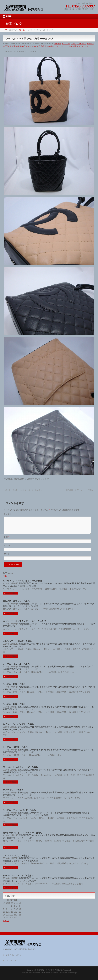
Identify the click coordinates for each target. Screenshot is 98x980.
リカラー (58, 46)
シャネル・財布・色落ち (14, 688)
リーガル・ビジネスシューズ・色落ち (20, 771)
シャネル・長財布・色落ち (15, 750)
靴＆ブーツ (42, 670)
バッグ (73, 44)
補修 (18, 46)
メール (7, 549)
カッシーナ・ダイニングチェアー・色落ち (22, 836)
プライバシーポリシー (14, 955)
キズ (28, 46)
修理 (13, 46)
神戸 (38, 46)
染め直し (51, 46)
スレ (32, 46)
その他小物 (45, 710)
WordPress (36, 973)
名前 (6, 540)
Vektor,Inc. (63, 973)
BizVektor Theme (49, 973)
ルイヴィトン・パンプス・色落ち (18, 728)
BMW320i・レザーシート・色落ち (80, 490)
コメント (8, 514)
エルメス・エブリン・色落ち (16, 604)
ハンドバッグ (81, 44)
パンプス (78, 670)
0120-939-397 (84, 6)
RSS (5, 579)
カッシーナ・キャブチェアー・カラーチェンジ (24, 625)
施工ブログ (66, 44)
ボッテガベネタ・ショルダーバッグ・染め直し (23, 490)
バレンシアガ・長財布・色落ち (17, 645)
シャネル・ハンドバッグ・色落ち (18, 879)
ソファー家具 (43, 627)
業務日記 (58, 44)
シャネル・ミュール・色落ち (17, 667)
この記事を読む (11, 596)
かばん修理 (72, 46)
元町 (42, 46)
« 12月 (6, 924)
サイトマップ (11, 960)
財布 (39, 647)
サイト (7, 557)
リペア (65, 46)
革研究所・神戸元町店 (46, 970)
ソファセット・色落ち (13, 793)
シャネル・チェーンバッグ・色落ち (19, 814)
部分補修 (48, 587)
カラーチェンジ (83, 46)
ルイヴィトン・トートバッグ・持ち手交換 (22, 584)
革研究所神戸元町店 (73, 587)
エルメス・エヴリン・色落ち (16, 859)
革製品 (23, 46)
